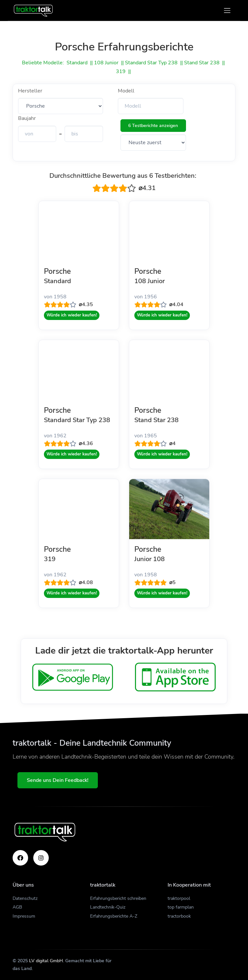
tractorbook (179, 916)
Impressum (24, 916)
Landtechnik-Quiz (108, 907)
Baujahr (27, 118)
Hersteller (30, 91)
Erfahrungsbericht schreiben (118, 898)
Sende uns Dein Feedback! (58, 780)
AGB (17, 907)
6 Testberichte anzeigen (153, 126)
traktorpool (179, 898)
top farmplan (181, 907)
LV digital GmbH (46, 961)
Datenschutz (25, 898)
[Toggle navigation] (227, 11)
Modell (126, 91)
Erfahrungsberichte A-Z (114, 916)
